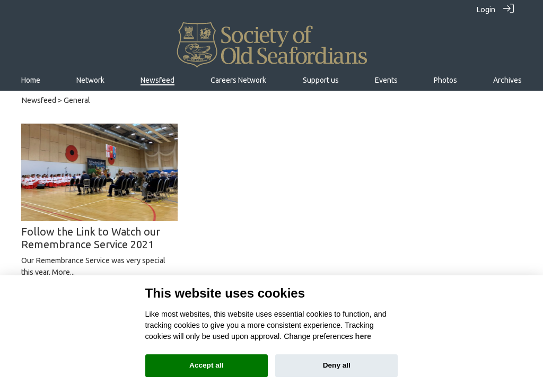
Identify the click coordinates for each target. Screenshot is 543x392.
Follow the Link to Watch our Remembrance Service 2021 (91, 238)
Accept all (206, 365)
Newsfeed (39, 100)
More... (63, 272)
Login (486, 10)
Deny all (337, 365)
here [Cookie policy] (363, 336)
